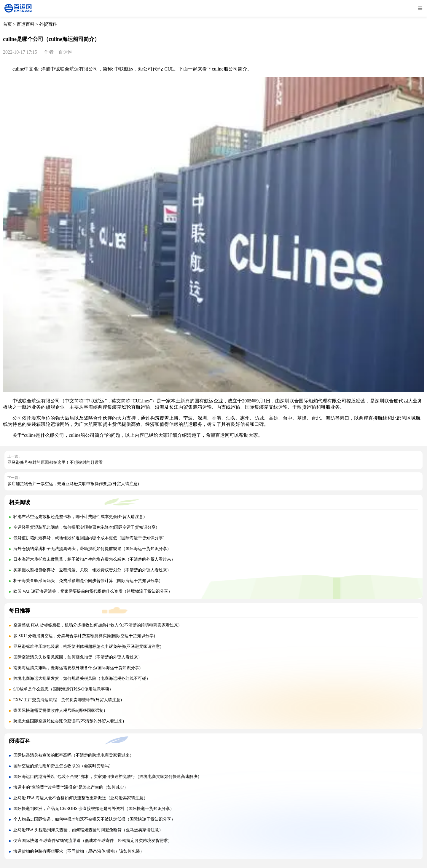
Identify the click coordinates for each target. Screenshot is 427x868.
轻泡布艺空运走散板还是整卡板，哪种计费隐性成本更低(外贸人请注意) (79, 517)
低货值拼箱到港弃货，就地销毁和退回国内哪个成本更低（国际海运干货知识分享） (90, 538)
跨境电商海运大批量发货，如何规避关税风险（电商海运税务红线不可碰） (82, 678)
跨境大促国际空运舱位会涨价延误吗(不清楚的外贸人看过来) (69, 721)
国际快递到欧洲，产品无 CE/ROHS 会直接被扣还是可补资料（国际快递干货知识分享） (94, 809)
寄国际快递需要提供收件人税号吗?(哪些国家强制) (59, 710)
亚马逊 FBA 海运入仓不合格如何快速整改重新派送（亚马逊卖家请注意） (81, 798)
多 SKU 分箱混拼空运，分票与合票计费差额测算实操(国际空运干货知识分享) (84, 636)
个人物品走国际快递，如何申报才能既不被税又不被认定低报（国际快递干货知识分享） (94, 819)
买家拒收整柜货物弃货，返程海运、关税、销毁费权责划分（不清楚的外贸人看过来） (92, 570)
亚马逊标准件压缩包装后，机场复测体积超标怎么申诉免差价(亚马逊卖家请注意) (87, 646)
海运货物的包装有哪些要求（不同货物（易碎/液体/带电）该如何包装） (79, 851)
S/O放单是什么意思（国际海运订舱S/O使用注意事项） (63, 689)
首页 (7, 24)
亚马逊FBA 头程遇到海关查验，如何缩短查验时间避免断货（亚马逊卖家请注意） (88, 830)
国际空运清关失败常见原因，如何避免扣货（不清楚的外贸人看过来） (78, 657)
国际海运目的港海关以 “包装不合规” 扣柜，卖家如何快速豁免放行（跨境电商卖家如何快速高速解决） (107, 777)
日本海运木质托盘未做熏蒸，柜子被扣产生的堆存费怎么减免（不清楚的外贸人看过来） (94, 559)
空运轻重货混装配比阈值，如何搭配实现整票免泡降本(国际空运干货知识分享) (85, 527)
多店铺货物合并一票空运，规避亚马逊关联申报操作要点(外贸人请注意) (73, 484)
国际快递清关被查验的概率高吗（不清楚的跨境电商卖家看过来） (74, 755)
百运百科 (26, 24)
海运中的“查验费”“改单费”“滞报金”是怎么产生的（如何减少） (71, 787)
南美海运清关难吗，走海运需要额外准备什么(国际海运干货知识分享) (77, 668)
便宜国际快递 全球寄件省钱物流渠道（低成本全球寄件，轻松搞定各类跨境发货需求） (93, 841)
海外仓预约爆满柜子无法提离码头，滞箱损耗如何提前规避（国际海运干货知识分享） (92, 549)
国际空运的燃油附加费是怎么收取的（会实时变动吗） (63, 766)
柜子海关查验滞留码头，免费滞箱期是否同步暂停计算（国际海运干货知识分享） (88, 581)
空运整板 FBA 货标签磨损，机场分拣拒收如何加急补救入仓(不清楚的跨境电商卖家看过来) (97, 625)
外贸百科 (48, 24)
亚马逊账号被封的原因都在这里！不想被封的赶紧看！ (57, 462)
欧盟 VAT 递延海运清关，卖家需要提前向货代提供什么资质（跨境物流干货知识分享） (93, 591)
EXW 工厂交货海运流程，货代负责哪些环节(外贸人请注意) (68, 700)
